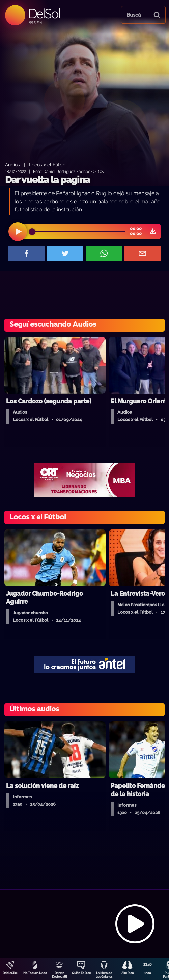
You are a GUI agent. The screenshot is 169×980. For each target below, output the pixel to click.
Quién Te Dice (81, 973)
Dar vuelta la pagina (47, 180)
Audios (12, 165)
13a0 (148, 973)
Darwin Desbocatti (59, 975)
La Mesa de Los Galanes (104, 975)
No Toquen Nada (35, 973)
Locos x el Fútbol (48, 165)
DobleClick (10, 973)
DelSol (44, 13)
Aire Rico (128, 973)
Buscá (134, 15)
